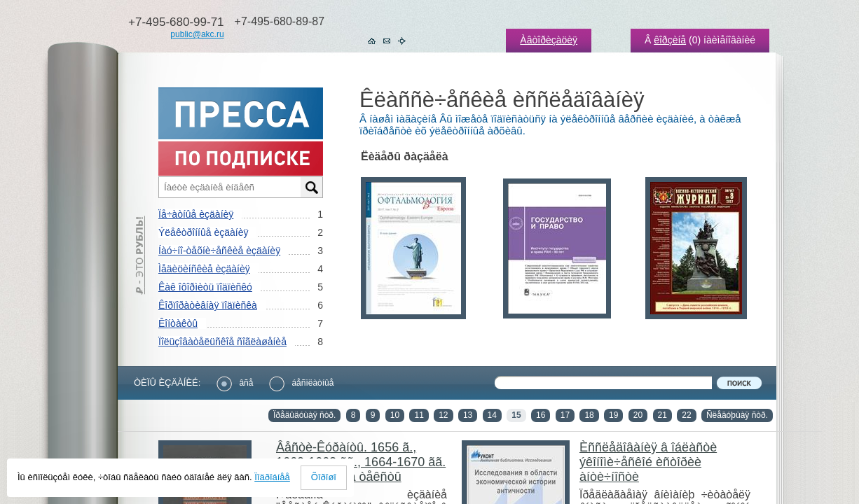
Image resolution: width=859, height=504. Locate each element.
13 (468, 415)
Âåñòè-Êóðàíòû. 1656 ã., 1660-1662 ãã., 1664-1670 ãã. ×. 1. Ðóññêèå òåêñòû (361, 462)
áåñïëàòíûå (301, 383)
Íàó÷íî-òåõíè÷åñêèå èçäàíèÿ (219, 251)
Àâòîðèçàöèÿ (549, 40)
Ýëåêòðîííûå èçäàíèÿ (203, 232)
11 (419, 415)
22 (686, 415)
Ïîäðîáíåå (272, 477)
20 (638, 415)
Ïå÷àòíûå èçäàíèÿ (196, 214)
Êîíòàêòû (178, 323)
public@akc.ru (197, 34)
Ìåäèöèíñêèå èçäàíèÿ (204, 269)
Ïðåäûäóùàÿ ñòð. (304, 415)
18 (589, 415)
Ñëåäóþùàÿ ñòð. (737, 415)
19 (613, 415)
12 (443, 415)
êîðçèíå (670, 40)
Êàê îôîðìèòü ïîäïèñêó (205, 287)
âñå (235, 383)
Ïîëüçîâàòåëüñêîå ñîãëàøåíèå (222, 342)
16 (541, 415)
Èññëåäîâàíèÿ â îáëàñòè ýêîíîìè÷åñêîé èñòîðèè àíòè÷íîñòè (648, 462)
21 (662, 415)
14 (492, 415)
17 (565, 415)
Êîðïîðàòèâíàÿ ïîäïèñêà (208, 305)
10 (395, 415)
